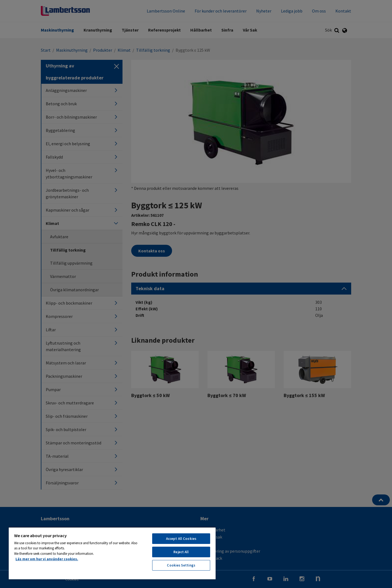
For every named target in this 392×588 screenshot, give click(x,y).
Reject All (181, 552)
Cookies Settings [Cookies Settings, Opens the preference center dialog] (181, 565)
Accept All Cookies (181, 539)
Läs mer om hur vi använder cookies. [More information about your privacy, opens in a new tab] (47, 559)
